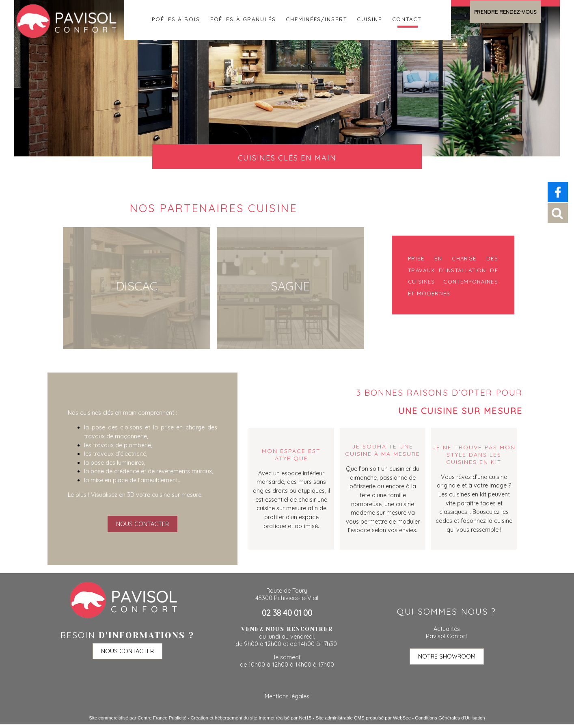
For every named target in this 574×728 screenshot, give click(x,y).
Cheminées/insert (316, 18)
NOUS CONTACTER (142, 524)
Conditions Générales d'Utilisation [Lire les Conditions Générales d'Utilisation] (450, 718)
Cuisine (369, 18)
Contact (407, 18)
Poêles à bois (176, 18)
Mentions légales (287, 696)
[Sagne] (291, 288)
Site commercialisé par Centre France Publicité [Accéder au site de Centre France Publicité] (138, 718)
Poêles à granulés (243, 18)
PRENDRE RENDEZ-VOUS (505, 12)
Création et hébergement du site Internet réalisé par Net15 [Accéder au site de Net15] (251, 718)
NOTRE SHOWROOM (447, 656)
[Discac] (137, 288)
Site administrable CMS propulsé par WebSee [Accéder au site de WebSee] (363, 718)
